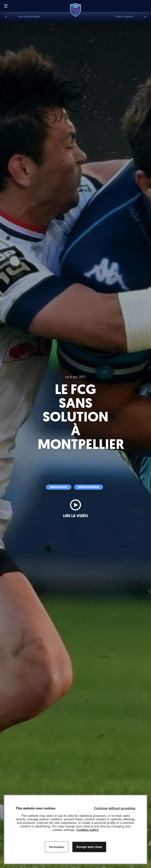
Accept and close (89, 847)
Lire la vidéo (76, 516)
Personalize (57, 847)
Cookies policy (88, 830)
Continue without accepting (115, 808)
